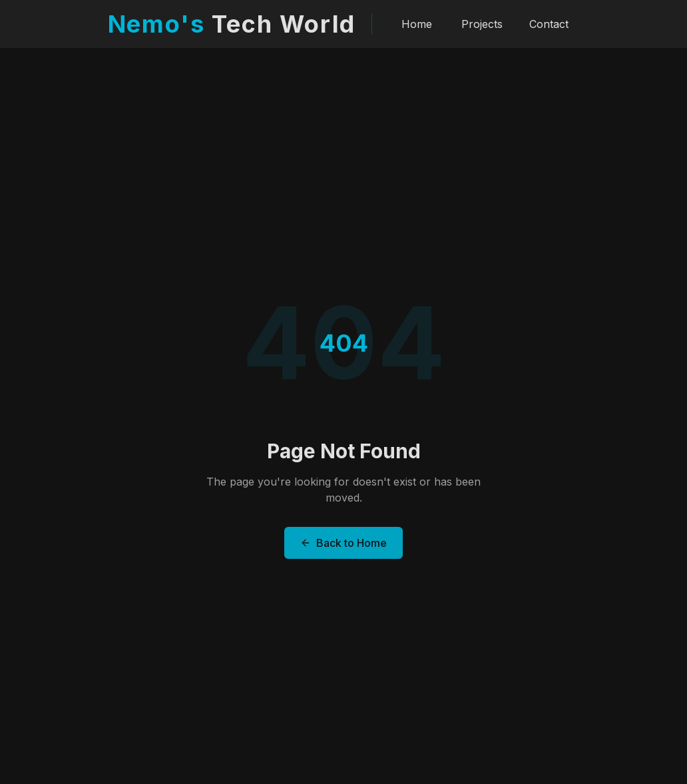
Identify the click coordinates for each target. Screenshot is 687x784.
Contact (549, 22)
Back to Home (343, 543)
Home (417, 22)
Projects (482, 22)
